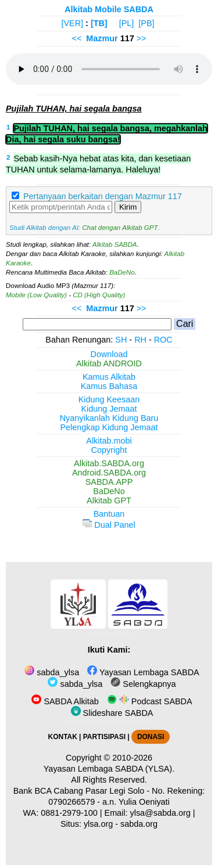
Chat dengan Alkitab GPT (120, 228)
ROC (163, 340)
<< (76, 38)
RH (140, 340)
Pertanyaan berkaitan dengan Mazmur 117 (103, 196)
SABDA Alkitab (65, 701)
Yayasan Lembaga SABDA (143, 672)
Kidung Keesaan (109, 399)
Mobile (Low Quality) (36, 295)
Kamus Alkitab (109, 377)
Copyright (109, 450)
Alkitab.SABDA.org (109, 463)
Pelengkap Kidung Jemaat (109, 427)
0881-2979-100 (69, 813)
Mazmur (102, 38)
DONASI (151, 737)
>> (142, 38)
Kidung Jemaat (109, 409)
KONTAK (63, 737)
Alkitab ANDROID (109, 363)
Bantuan (109, 514)
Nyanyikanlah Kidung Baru (109, 418)
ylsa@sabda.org (160, 813)
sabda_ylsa (52, 672)
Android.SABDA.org (109, 473)
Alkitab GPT (109, 500)
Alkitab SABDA (115, 244)
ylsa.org (98, 824)
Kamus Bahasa (109, 386)
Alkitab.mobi (109, 441)
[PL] (127, 23)
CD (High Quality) (99, 295)
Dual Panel (109, 525)
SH (121, 340)
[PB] (146, 23)
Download (109, 354)
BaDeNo (122, 272)
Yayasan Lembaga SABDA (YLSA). (109, 769)
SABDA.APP (109, 482)
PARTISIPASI (104, 737)
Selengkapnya (143, 684)
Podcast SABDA (150, 701)
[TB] (99, 23)
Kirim (128, 207)
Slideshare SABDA (112, 713)
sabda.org (139, 824)
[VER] (73, 23)
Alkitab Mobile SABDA (109, 9)
